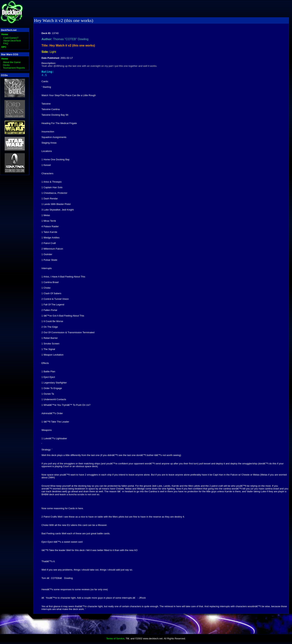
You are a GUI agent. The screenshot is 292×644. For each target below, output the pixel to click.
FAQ (6, 43)
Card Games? (11, 38)
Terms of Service (115, 640)
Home (5, 34)
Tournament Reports (14, 68)
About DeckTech (12, 41)
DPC (4, 47)
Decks (6, 65)
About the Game (12, 62)
